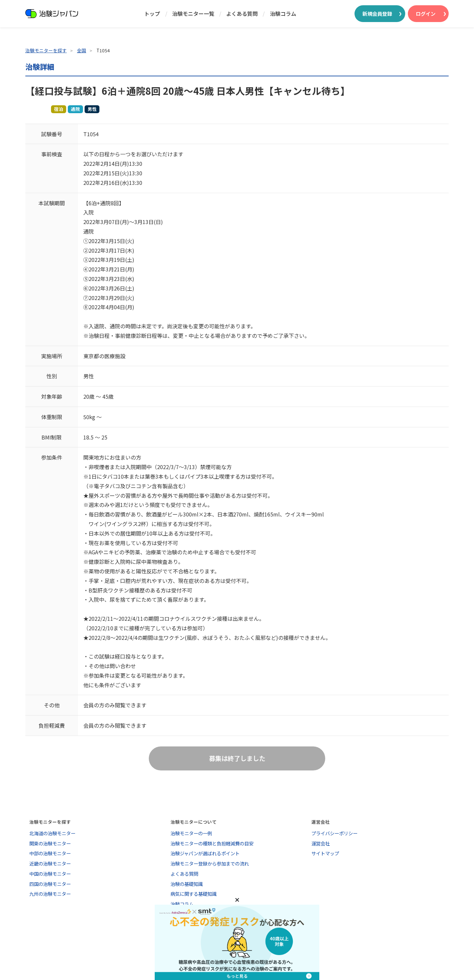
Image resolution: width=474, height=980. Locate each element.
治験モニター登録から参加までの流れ (210, 863)
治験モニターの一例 (191, 833)
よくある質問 (242, 13)
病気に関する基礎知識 (194, 894)
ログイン (426, 13)
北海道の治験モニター (52, 833)
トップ (152, 13)
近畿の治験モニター (50, 863)
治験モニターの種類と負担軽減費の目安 (212, 843)
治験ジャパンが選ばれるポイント (205, 853)
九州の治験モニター (50, 894)
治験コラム (283, 13)
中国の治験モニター (50, 874)
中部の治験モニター (50, 853)
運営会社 (321, 843)
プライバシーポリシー (334, 833)
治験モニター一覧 (193, 13)
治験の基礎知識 (187, 884)
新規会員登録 (377, 13)
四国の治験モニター (50, 884)
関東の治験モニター (50, 843)
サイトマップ (325, 853)
